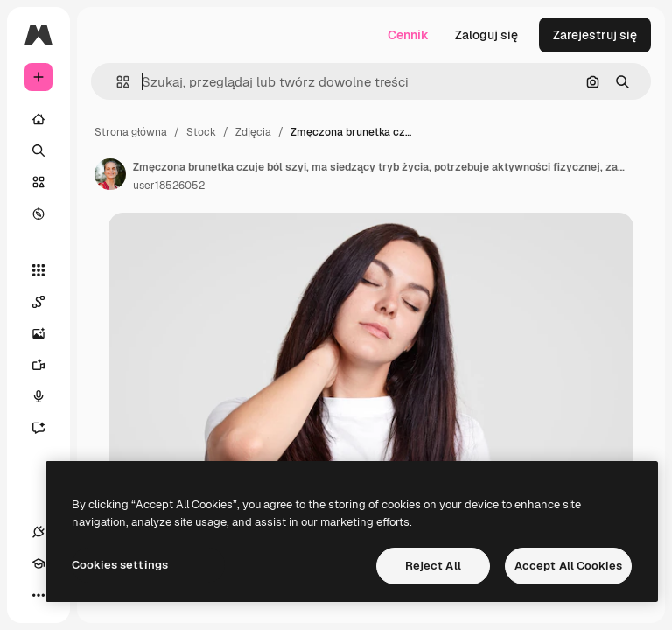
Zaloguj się (486, 35)
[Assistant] (47, 428)
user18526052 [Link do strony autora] (169, 185)
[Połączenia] (38, 532)
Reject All (433, 566)
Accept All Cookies (568, 566)
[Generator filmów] (47, 365)
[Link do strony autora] (110, 174)
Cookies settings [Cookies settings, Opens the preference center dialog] (120, 565)
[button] (116, 82)
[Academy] (38, 563)
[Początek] (38, 119)
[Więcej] (38, 595)
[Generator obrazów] (47, 333)
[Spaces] (47, 302)
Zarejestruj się (595, 35)
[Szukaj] (38, 150)
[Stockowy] (38, 182)
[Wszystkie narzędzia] (38, 270)
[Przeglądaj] (38, 213)
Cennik (408, 35)
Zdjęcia (253, 132)
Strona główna (131, 132)
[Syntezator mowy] (47, 396)
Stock (201, 132)
